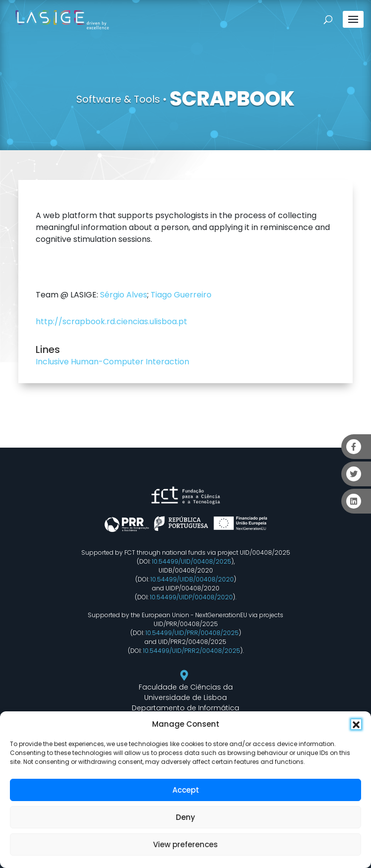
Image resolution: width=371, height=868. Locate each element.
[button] (356, 724)
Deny (185, 817)
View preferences (185, 844)
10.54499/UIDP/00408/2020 (191, 597)
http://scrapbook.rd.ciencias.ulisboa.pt (111, 321)
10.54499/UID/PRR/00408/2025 (192, 633)
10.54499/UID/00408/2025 (192, 561)
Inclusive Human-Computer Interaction (112, 362)
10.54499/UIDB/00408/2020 (192, 579)
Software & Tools (118, 99)
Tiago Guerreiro (181, 295)
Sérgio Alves (124, 295)
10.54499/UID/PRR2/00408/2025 (192, 651)
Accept (186, 790)
